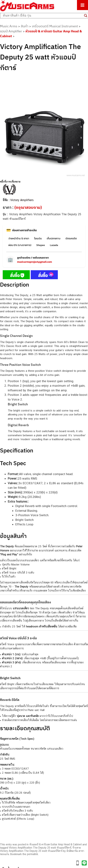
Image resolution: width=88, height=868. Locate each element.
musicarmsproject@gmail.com (35, 262)
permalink (32, 854)
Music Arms (9, 26)
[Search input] (43, 16)
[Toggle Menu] (82, 5)
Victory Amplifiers (22, 200)
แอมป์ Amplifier (11, 31)
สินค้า (25, 26)
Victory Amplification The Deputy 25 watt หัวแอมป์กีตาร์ (40, 848)
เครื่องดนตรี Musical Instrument (55, 26)
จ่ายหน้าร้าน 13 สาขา (19, 239)
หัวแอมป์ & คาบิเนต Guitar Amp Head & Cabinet (55, 844)
